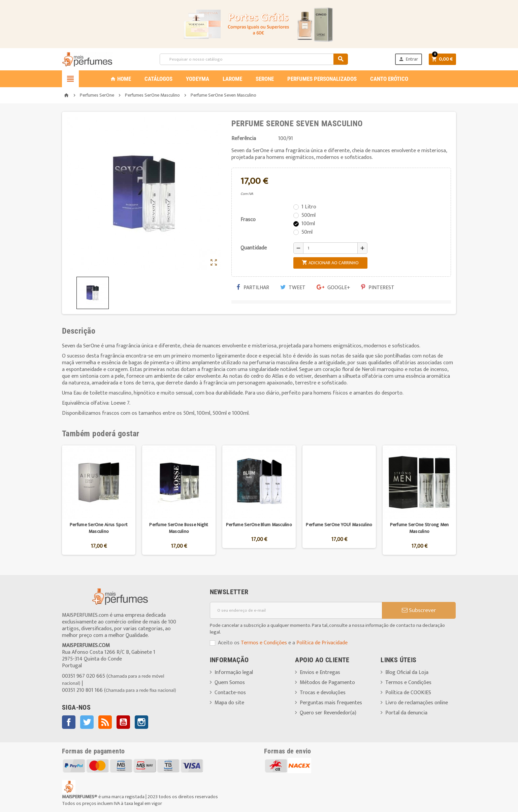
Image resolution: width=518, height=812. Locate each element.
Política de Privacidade (322, 643)
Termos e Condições (264, 643)
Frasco (248, 220)
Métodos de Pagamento (327, 683)
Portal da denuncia (406, 713)
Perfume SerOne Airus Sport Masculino (99, 528)
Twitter (87, 722)
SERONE (265, 79)
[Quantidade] (330, 248)
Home (121, 79)
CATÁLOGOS (158, 79)
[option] (99, 500)
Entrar (408, 59)
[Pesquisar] (254, 59)
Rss (105, 722)
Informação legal (234, 672)
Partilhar (253, 288)
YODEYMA (198, 79)
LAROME (232, 79)
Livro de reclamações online (417, 703)
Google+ (333, 288)
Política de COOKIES (408, 693)
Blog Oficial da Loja (407, 672)
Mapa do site (229, 703)
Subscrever (419, 610)
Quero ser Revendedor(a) (328, 713)
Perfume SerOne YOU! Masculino (339, 525)
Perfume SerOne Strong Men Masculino (419, 528)
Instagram (141, 722)
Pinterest (378, 288)
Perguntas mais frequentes (331, 703)
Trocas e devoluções (323, 693)
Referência (244, 139)
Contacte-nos (230, 693)
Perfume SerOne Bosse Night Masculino (179, 528)
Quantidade (254, 248)
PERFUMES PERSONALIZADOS (322, 79)
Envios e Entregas (320, 672)
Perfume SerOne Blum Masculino (259, 525)
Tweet (293, 288)
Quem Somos (230, 683)
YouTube (123, 722)
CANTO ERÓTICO (389, 79)
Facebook (69, 722)
